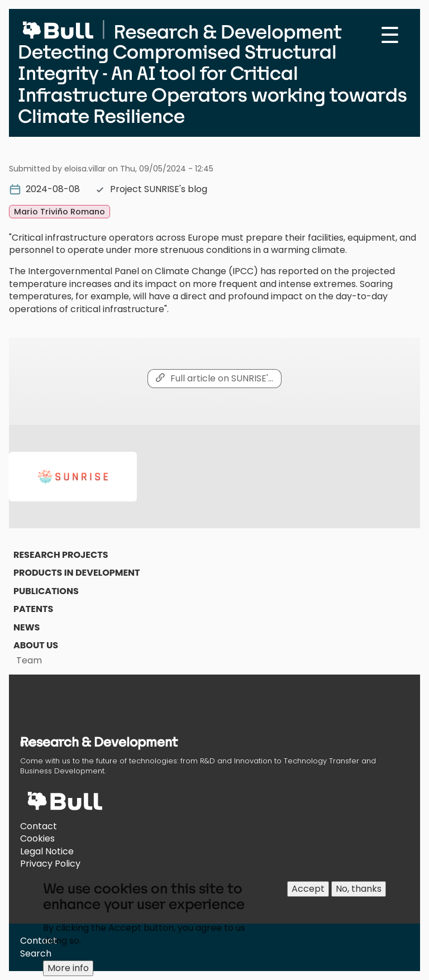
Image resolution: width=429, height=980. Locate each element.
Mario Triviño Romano (59, 212)
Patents (33, 609)
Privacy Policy (50, 864)
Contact (39, 826)
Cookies (37, 838)
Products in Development (77, 573)
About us (36, 645)
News (27, 627)
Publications (46, 591)
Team (29, 660)
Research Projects (61, 555)
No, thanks (359, 893)
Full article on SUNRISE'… (222, 378)
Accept (308, 893)
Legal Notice (47, 851)
